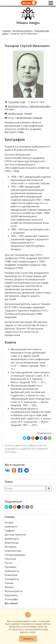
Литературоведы (15, 555)
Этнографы (11, 599)
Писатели (10, 559)
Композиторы (13, 551)
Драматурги (12, 539)
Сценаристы (12, 579)
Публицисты (12, 571)
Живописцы (12, 543)
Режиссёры (11, 575)
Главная (6, 31)
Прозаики (10, 567)
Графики (10, 531)
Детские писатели (15, 535)
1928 (22, 102)
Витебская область (23, 31)
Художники (11, 595)
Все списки (11, 603)
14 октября (14, 102)
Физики (9, 587)
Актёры (9, 522)
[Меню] (51, 3)
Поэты (8, 563)
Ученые (9, 583)
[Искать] (49, 488)
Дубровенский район (40, 106)
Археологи (11, 527)
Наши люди (28, 23)
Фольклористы (13, 591)
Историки (10, 547)
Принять (28, 639)
